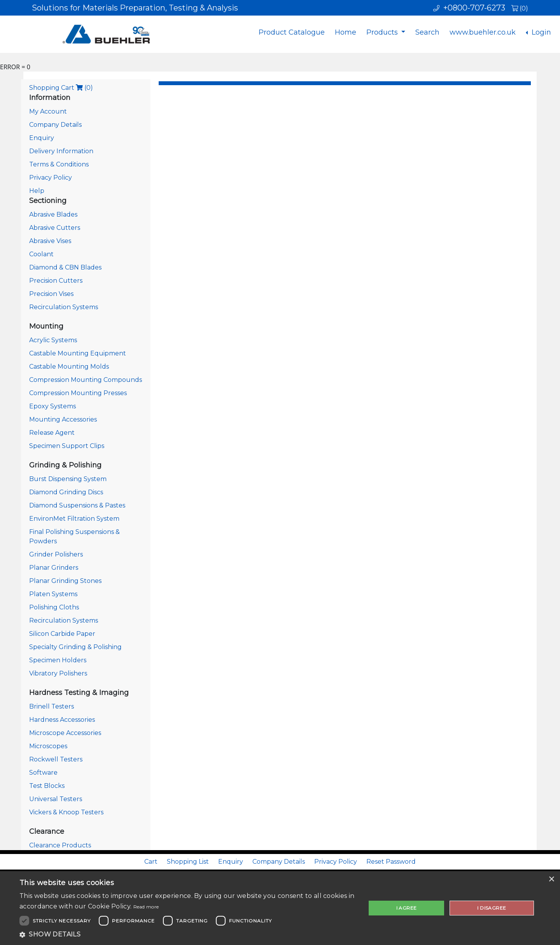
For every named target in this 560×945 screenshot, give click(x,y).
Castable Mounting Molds (69, 367)
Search (427, 32)
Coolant (41, 254)
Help (37, 191)
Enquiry (42, 138)
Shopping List (188, 862)
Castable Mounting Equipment (78, 353)
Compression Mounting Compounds (86, 380)
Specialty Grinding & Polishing (75, 647)
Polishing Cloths (54, 607)
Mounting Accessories (63, 419)
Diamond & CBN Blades (65, 267)
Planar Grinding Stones (65, 581)
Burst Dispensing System (68, 479)
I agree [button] (407, 908)
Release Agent (52, 433)
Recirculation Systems (64, 307)
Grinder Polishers (56, 554)
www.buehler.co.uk (483, 32)
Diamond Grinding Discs (66, 492)
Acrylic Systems (53, 340)
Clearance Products (60, 845)
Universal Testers (56, 799)
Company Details (55, 125)
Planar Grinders (54, 568)
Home (346, 32)
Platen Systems (53, 594)
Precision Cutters (56, 281)
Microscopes (48, 746)
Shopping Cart (61, 88)
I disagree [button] (492, 908)
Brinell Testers (52, 706)
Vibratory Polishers (58, 673)
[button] (188, 934)
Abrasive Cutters (55, 228)
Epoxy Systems (52, 406)
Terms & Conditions (59, 164)
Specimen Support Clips (67, 446)
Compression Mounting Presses (78, 393)
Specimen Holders (58, 660)
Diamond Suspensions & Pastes (77, 505)
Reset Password (391, 862)
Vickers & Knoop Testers (66, 812)
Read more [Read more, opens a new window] (146, 907)
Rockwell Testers (56, 759)
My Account (48, 111)
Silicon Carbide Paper (62, 634)
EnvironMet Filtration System (74, 519)
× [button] (551, 879)
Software (43, 773)
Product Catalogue (292, 32)
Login (540, 32)
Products (383, 32)
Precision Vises (51, 294)
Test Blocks (47, 786)
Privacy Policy (51, 178)
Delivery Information (61, 151)
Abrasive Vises (50, 241)
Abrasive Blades (53, 214)
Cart (151, 862)
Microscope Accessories (65, 733)
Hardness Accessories (62, 720)
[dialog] (280, 908)
